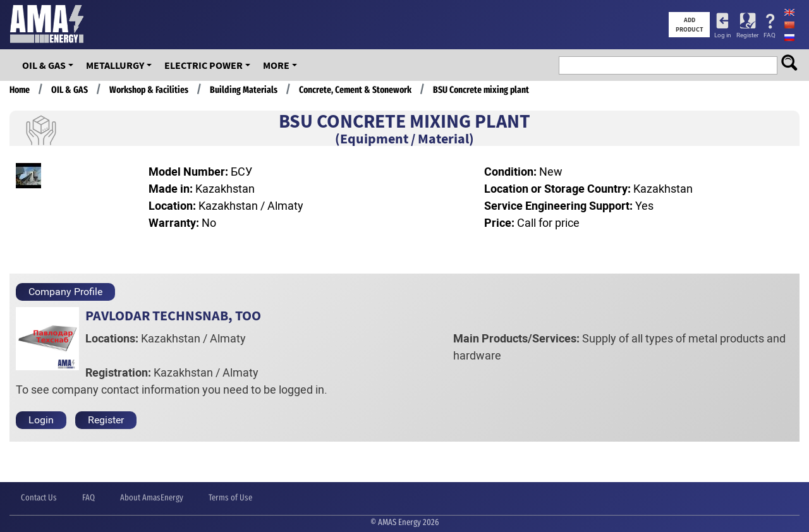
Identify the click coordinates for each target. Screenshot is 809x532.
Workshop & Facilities (149, 90)
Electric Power (204, 65)
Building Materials (244, 90)
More (276, 65)
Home (20, 90)
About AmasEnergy (152, 498)
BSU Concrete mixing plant (481, 90)
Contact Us (39, 498)
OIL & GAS (44, 65)
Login (41, 420)
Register (747, 35)
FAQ (769, 35)
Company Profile (65, 292)
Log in (723, 35)
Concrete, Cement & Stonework (355, 90)
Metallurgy (115, 65)
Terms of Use (230, 498)
